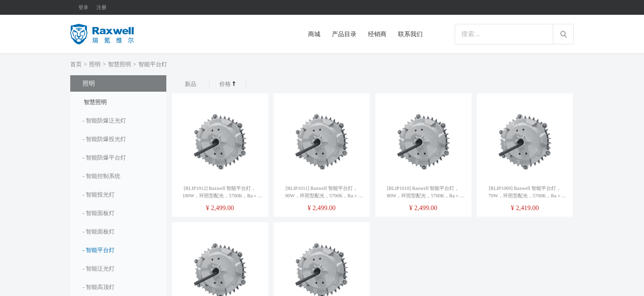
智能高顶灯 (100, 287)
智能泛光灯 (100, 269)
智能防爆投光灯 (106, 139)
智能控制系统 (103, 176)
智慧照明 (120, 64)
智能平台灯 (153, 64)
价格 (228, 84)
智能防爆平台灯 (106, 158)
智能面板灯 (100, 213)
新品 (191, 84)
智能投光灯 (100, 195)
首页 (76, 64)
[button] (118, 102)
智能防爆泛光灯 (106, 121)
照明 (95, 64)
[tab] (118, 102)
